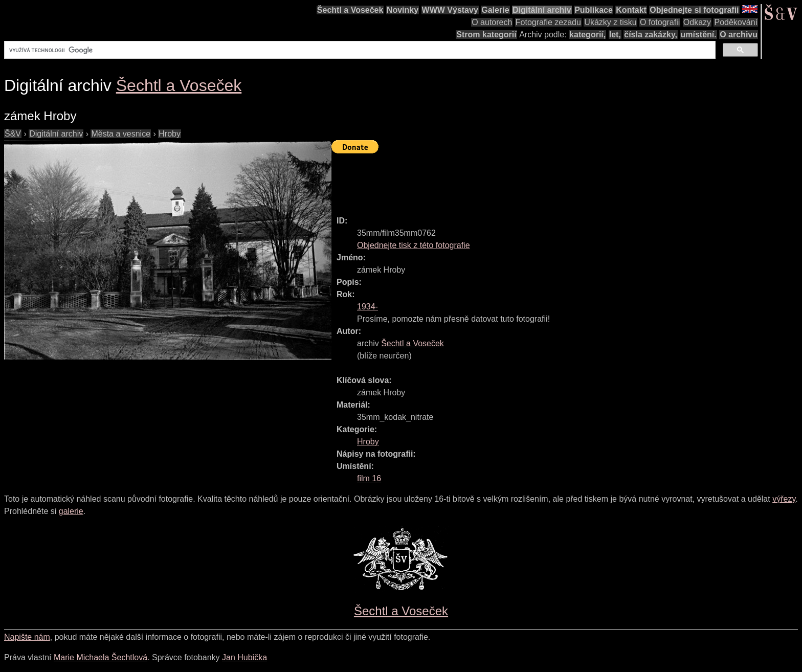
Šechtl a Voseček (350, 10)
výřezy (784, 499)
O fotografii (660, 22)
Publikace (594, 10)
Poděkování (736, 22)
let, (615, 35)
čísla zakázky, (651, 35)
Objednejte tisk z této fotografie (414, 245)
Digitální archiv (542, 10)
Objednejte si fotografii (694, 10)
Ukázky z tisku (610, 22)
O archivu (739, 35)
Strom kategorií (486, 35)
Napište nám (27, 637)
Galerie (495, 10)
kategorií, (587, 35)
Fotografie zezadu (548, 22)
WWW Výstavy (450, 10)
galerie (71, 511)
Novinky (403, 10)
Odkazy (697, 22)
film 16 (369, 478)
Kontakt (631, 10)
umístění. (699, 35)
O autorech (492, 22)
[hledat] (359, 50)
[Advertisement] (518, 180)
